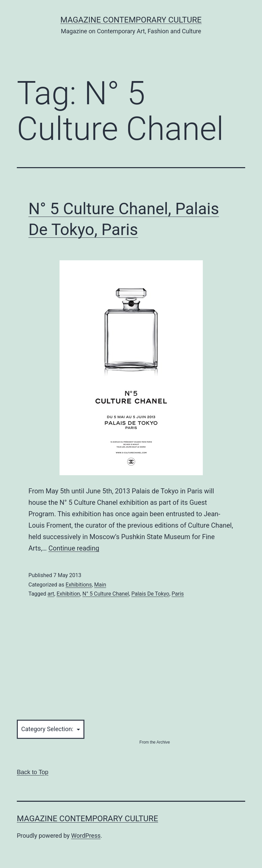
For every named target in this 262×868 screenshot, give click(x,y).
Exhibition (68, 594)
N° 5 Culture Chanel (106, 594)
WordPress (86, 836)
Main (100, 585)
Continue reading (74, 548)
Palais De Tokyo (151, 594)
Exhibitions (79, 585)
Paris (178, 594)
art (51, 594)
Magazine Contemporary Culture (131, 20)
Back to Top (33, 772)
